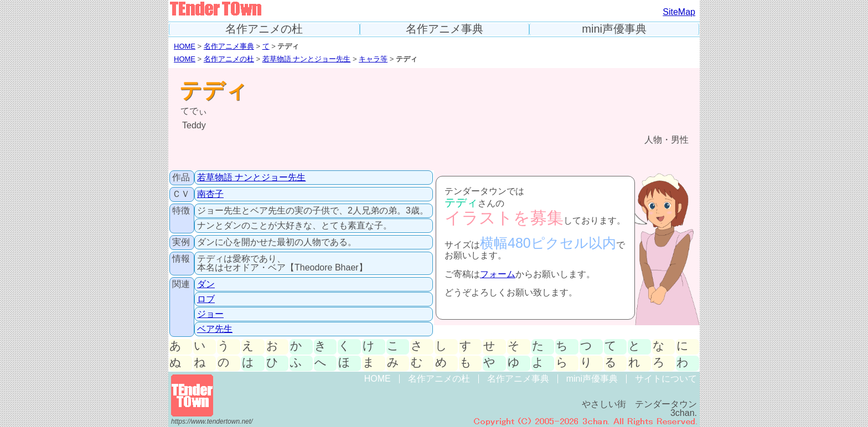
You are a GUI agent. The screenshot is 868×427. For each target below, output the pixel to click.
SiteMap (679, 12)
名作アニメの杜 (264, 29)
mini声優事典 (614, 29)
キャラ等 (373, 59)
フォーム (498, 274)
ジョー (210, 314)
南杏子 (210, 194)
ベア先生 (215, 329)
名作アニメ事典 (445, 29)
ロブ (206, 299)
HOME (185, 46)
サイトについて (666, 379)
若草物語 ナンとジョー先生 (307, 59)
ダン (206, 284)
